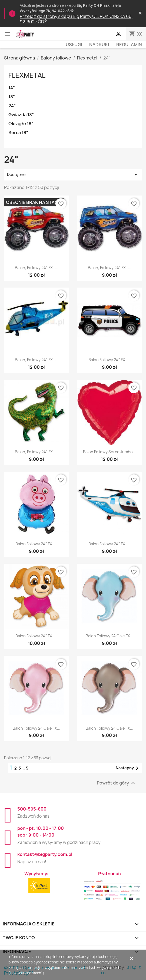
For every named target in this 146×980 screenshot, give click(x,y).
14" (12, 88)
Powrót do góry (117, 783)
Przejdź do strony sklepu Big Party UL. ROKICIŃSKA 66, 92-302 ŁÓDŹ (76, 19)
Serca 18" (18, 133)
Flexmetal (27, 75)
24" (12, 106)
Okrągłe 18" (21, 124)
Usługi (74, 45)
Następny (128, 768)
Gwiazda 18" (21, 115)
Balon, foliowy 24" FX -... (37, 268)
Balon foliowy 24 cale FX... (109, 636)
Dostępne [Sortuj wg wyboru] (73, 175)
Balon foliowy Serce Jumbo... (109, 452)
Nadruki (99, 45)
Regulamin (129, 45)
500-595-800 (32, 809)
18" (12, 97)
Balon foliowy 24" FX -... (110, 360)
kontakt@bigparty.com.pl (45, 854)
